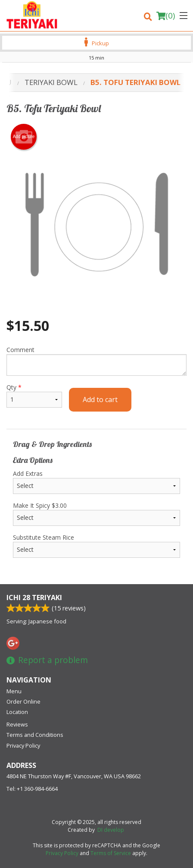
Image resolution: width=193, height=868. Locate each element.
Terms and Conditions (35, 735)
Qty (34, 395)
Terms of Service (111, 853)
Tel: (32, 789)
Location (17, 712)
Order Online (23, 701)
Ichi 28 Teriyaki (34, 598)
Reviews (17, 724)
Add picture (24, 137)
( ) (166, 16)
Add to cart (100, 399)
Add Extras (96, 482)
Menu (14, 691)
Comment (96, 361)
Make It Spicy (96, 514)
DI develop (111, 830)
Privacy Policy (23, 745)
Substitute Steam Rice (96, 546)
